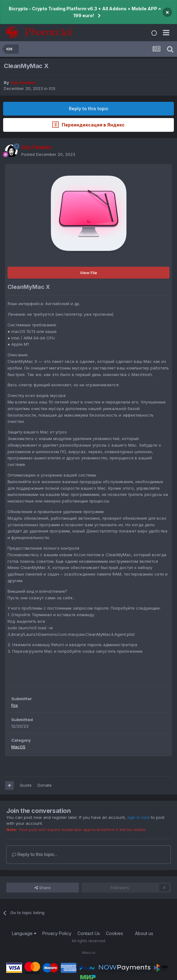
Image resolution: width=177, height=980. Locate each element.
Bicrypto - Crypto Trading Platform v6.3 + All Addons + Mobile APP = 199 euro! (85, 12)
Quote (26, 785)
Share (43, 888)
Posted (48, 154)
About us (144, 933)
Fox (15, 705)
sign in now (138, 817)
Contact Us (89, 933)
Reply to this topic (89, 109)
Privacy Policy (57, 933)
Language (24, 933)
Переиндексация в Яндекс (88, 125)
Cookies (115, 933)
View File (88, 273)
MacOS (18, 747)
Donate (45, 785)
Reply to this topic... (35, 854)
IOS (52, 88)
